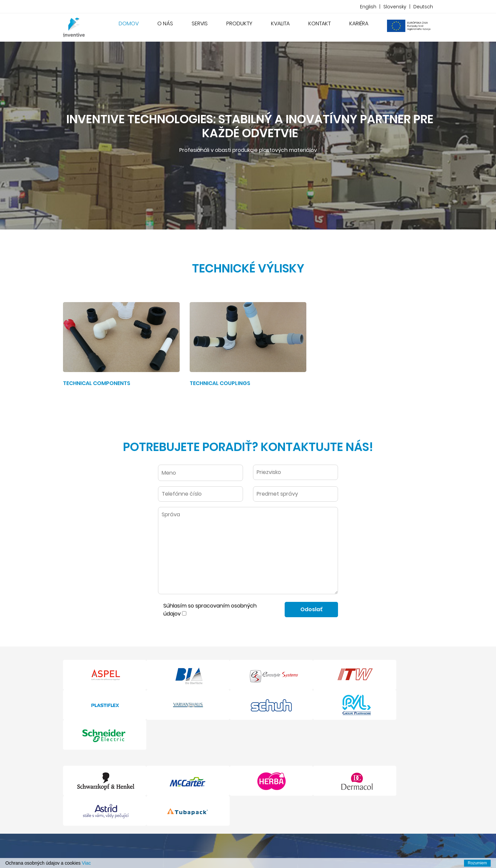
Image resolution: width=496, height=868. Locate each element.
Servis (200, 23)
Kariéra (359, 23)
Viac (86, 863)
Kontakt (319, 23)
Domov (130, 23)
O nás (165, 23)
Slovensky (395, 7)
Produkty (239, 23)
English (368, 7)
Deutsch (423, 7)
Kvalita (280, 23)
